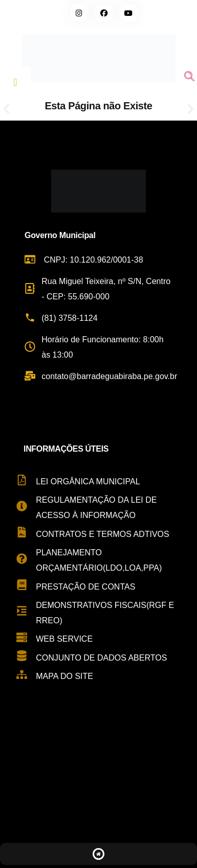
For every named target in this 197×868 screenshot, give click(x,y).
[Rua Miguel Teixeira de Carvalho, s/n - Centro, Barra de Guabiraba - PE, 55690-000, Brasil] (98, 774)
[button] (6, 109)
